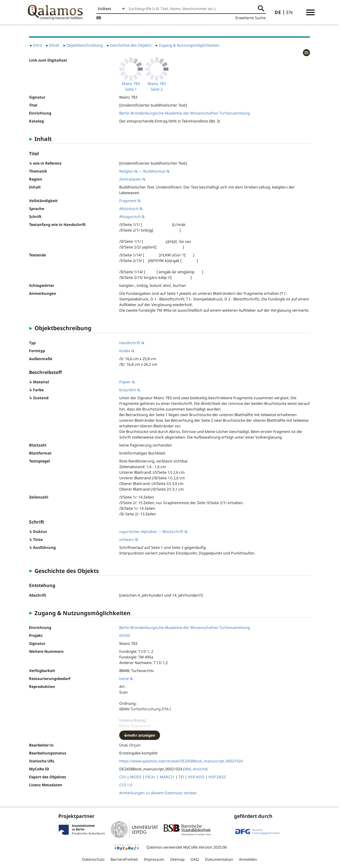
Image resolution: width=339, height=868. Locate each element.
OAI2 (195, 859)
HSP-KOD (196, 777)
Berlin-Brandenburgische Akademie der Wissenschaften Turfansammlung (185, 113)
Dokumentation (219, 859)
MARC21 (167, 777)
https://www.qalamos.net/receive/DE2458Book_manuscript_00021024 (181, 761)
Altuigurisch (132, 217)
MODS (136, 777)
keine (126, 679)
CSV (123, 777)
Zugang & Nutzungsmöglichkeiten (189, 45)
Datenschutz (93, 859)
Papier (127, 382)
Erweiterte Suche (251, 18)
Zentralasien (132, 179)
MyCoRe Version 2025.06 (205, 847)
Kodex (127, 351)
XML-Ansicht (195, 769)
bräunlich (130, 390)
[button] (310, 12)
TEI (181, 777)
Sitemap (177, 859)
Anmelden (248, 859)
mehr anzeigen (140, 735)
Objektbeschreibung (85, 45)
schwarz (129, 539)
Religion (128, 171)
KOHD (125, 635)
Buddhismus (156, 171)
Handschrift (132, 343)
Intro (37, 45)
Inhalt (54, 45)
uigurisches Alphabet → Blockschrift (153, 532)
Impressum (154, 859)
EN (290, 12)
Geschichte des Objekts (131, 45)
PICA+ (151, 777)
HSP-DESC (217, 777)
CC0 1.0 (126, 785)
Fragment (130, 201)
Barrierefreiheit (124, 859)
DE (278, 12)
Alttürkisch (131, 209)
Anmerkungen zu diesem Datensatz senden (158, 793)
